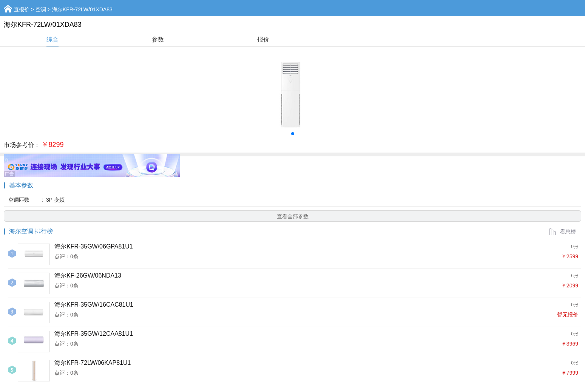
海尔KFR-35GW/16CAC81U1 (94, 305)
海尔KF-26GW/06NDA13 (88, 275)
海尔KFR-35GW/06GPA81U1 (94, 246)
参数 (158, 39)
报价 (263, 39)
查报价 (22, 9)
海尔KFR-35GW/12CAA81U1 (94, 334)
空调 (41, 9)
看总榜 (562, 231)
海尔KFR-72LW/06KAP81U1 (93, 363)
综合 (52, 39)
